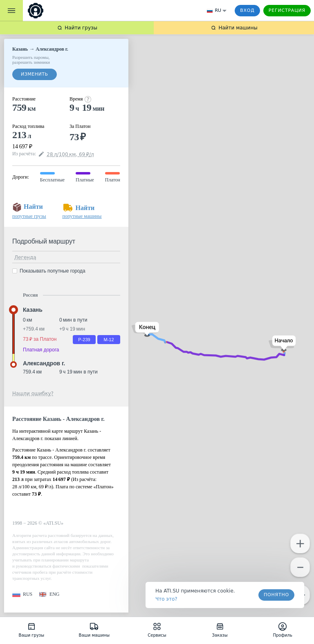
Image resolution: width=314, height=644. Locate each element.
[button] (282, 343)
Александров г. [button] (44, 363)
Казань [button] (33, 310)
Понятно (276, 595)
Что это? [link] (166, 599)
